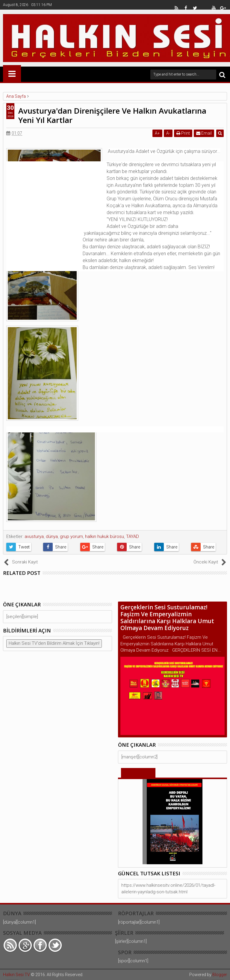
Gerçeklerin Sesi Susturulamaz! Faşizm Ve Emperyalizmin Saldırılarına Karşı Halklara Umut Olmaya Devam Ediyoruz (167, 617)
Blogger (220, 975)
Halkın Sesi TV (16, 975)
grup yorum (71, 536)
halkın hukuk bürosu (105, 536)
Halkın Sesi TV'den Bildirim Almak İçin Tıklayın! (54, 643)
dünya (52, 536)
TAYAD (133, 536)
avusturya (34, 536)
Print (183, 133)
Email (204, 133)
